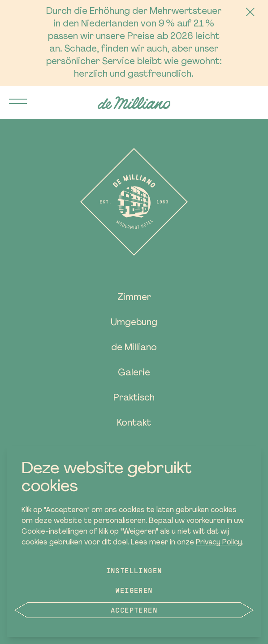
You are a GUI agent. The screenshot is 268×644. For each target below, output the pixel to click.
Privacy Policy (219, 543)
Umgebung (134, 323)
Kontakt (134, 423)
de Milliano (134, 348)
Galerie (134, 373)
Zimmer (134, 298)
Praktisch (134, 398)
